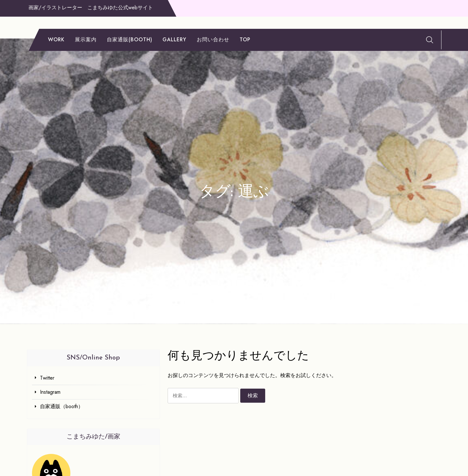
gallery (175, 40)
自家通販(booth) (130, 40)
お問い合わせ (213, 40)
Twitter (47, 378)
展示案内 (86, 40)
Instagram (50, 392)
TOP (245, 40)
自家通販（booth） (62, 406)
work (56, 40)
